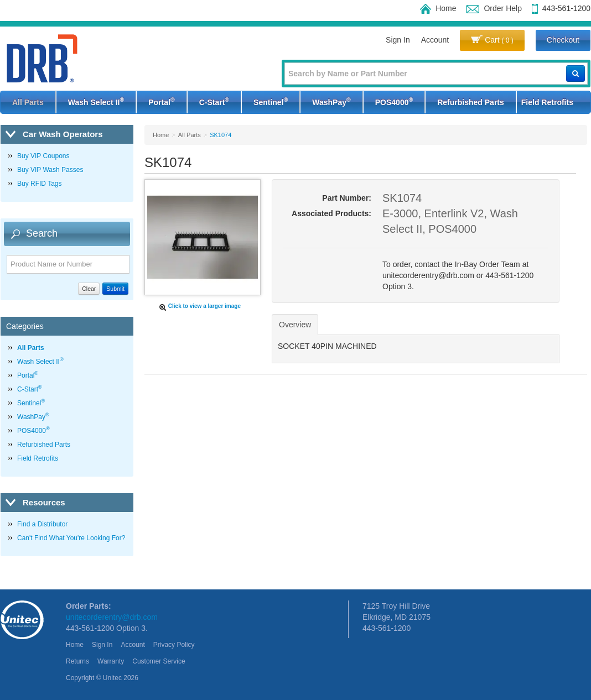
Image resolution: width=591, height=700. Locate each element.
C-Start (214, 101)
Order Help (494, 8)
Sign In (398, 40)
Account (435, 40)
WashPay (331, 101)
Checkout (563, 40)
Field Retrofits (547, 102)
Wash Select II (96, 101)
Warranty (111, 661)
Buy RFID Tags (39, 184)
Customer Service (159, 661)
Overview (295, 325)
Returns (77, 661)
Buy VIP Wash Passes (50, 170)
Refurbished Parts (471, 102)
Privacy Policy (174, 645)
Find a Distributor (42, 524)
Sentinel (271, 101)
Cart (492, 40)
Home (438, 8)
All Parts (28, 102)
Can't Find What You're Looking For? (71, 538)
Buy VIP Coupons (43, 156)
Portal (161, 101)
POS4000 (394, 101)
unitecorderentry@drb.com (112, 617)
